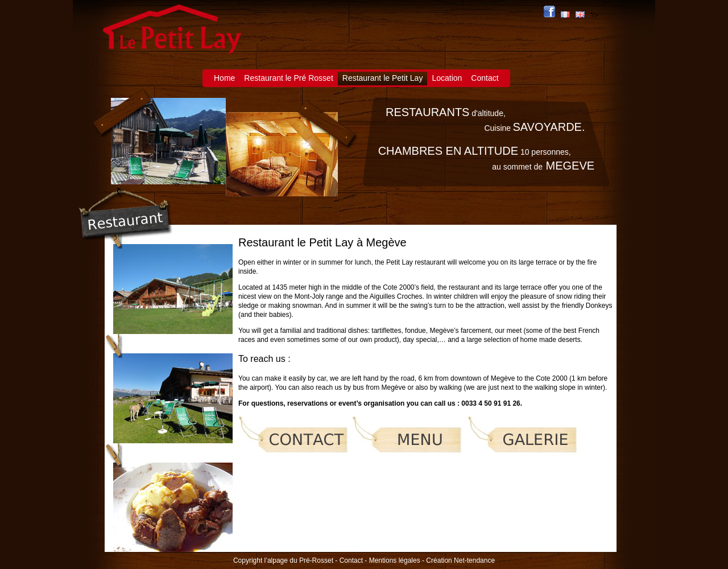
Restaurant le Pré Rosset (288, 78)
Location (447, 78)
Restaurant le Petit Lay (383, 78)
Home (224, 78)
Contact (485, 78)
